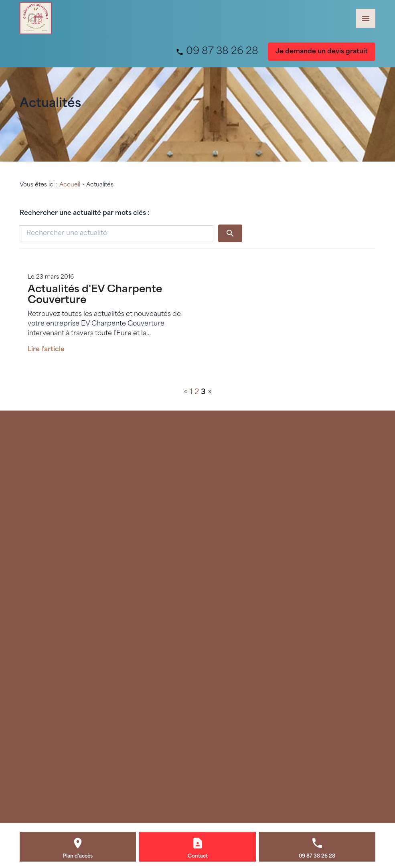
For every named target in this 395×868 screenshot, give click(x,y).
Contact (198, 856)
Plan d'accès (78, 856)
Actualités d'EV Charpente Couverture (95, 295)
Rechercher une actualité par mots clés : (85, 213)
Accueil (70, 185)
